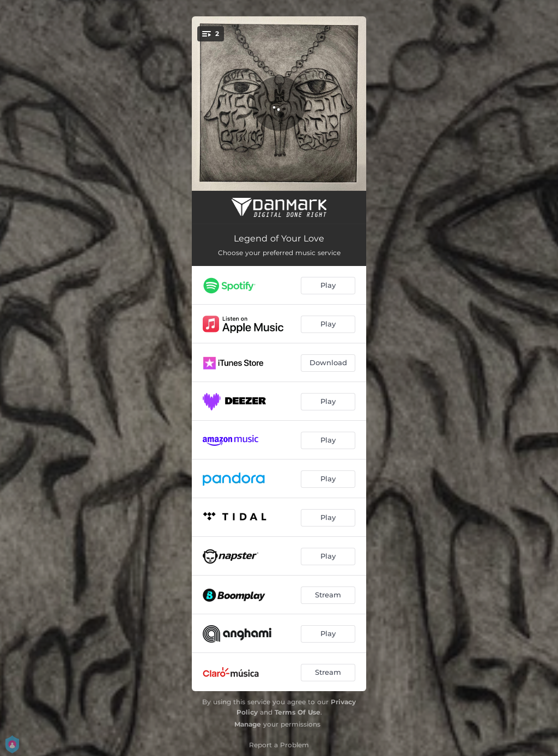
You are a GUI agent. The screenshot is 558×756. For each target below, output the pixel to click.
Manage (248, 724)
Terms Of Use (298, 712)
